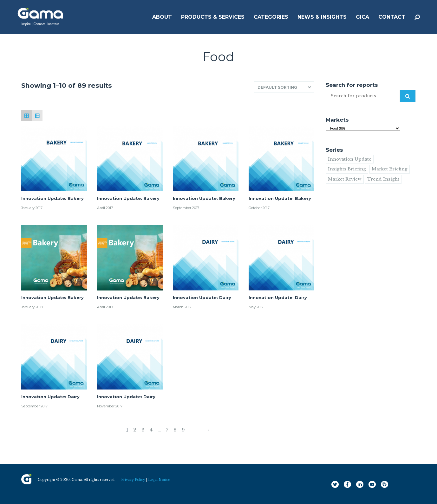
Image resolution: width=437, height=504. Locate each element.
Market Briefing (390, 169)
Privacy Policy (133, 480)
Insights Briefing (347, 169)
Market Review (345, 179)
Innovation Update (350, 159)
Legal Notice (159, 480)
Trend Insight (383, 179)
